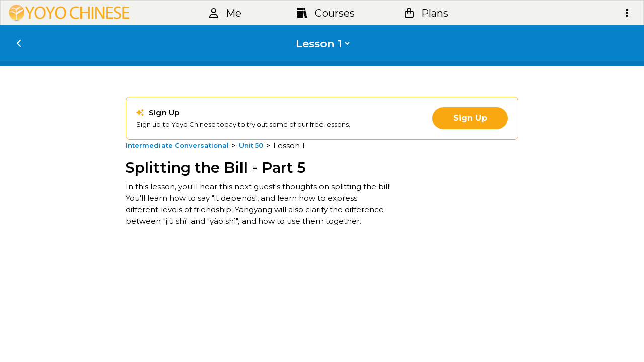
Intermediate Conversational (177, 146)
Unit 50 (251, 146)
